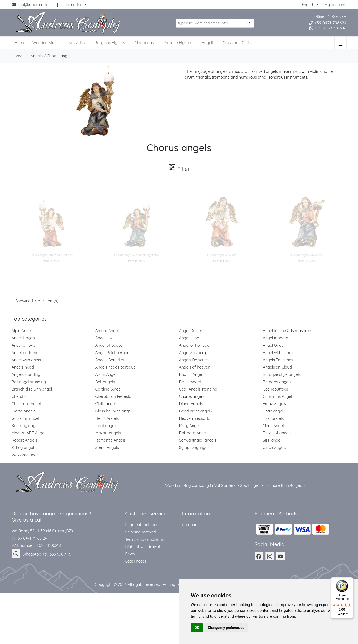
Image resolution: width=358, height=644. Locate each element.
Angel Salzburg (193, 353)
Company (191, 525)
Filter (179, 168)
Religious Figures (110, 43)
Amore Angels (108, 331)
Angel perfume (25, 353)
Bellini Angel (190, 382)
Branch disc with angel (32, 389)
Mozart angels (108, 433)
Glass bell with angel (114, 411)
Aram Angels (107, 374)
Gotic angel (273, 411)
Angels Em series (278, 360)
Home (17, 56)
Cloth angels (106, 404)
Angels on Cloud (277, 367)
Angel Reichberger (112, 353)
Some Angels (107, 448)
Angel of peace (109, 345)
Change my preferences (226, 628)
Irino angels (273, 418)
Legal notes (136, 561)
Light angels (106, 426)
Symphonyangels (195, 448)
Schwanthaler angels (198, 440)
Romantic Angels (111, 440)
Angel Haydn (23, 338)
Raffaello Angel (193, 433)
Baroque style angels (282, 374)
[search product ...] (215, 23)
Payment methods (142, 525)
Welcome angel (26, 455)
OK (197, 628)
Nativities (77, 43)
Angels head (23, 367)
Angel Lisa (105, 338)
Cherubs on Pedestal (114, 396)
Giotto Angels (24, 411)
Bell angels (105, 382)
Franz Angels (274, 404)
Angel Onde (273, 345)
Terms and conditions (144, 539)
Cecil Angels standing (198, 389)
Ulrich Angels (275, 448)
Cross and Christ (237, 43)
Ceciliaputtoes (275, 389)
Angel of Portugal (195, 345)
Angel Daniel (190, 331)
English (309, 5)
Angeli (207, 43)
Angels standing (26, 374)
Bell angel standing (29, 382)
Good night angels (196, 411)
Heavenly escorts (195, 418)
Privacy (132, 554)
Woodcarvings (46, 43)
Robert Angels (24, 440)
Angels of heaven (195, 367)
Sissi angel (272, 440)
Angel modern (276, 338)
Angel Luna (189, 338)
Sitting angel (23, 448)
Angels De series (194, 360)
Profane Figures (178, 43)
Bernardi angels (277, 382)
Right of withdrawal (143, 547)
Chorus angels (60, 56)
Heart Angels (107, 418)
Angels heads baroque (116, 367)
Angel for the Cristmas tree (287, 331)
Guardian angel (26, 418)
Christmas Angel (277, 396)
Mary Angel (189, 426)
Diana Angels (191, 404)
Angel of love (23, 345)
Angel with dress (26, 360)
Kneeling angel (25, 426)
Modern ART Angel (28, 433)
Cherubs (19, 396)
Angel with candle (279, 353)
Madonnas (144, 43)
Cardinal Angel (109, 389)
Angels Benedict (110, 360)
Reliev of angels (277, 433)
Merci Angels (274, 426)
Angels (37, 56)
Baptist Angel (191, 374)
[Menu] (350, 580)
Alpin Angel (22, 331)
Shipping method (140, 532)
